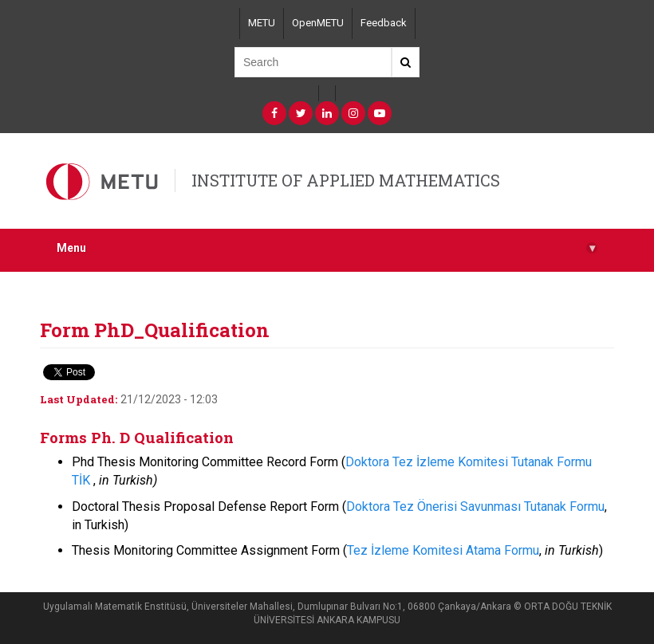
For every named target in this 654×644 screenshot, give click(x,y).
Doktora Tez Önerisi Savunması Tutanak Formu (475, 507)
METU (262, 23)
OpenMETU (318, 23)
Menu (327, 248)
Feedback (384, 23)
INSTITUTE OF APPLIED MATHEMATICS (346, 180)
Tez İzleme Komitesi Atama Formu (443, 550)
